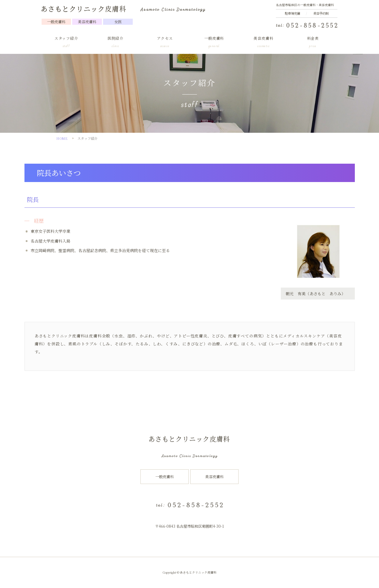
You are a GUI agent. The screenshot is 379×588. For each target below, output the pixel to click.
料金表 (313, 42)
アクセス (165, 42)
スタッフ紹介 (66, 42)
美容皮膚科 (264, 42)
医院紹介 (115, 42)
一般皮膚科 (214, 42)
